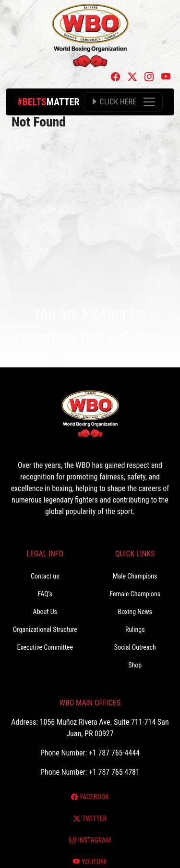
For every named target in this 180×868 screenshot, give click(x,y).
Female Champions (135, 594)
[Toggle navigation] (123, 102)
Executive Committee (45, 647)
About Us (45, 612)
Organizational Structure (45, 629)
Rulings (135, 629)
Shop (135, 665)
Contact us (45, 576)
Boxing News (135, 612)
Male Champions (135, 576)
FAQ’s (45, 594)
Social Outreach (135, 647)
